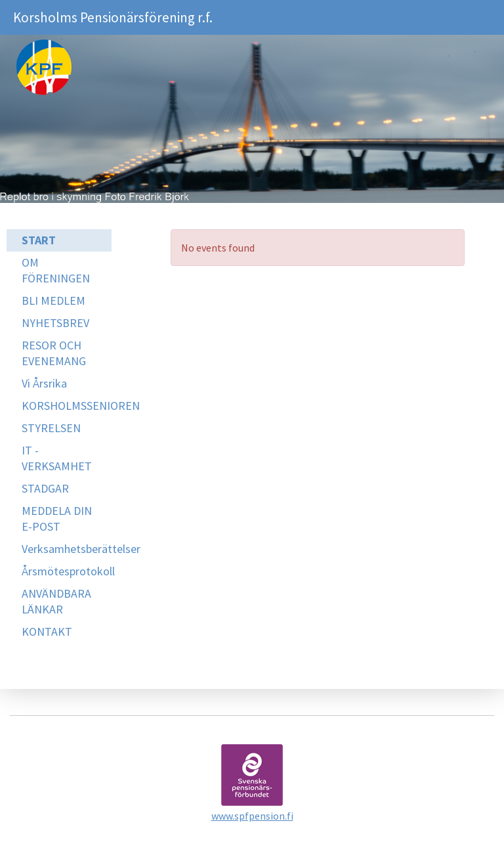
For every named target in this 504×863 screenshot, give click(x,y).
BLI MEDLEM (53, 300)
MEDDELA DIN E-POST (57, 519)
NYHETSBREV (55, 323)
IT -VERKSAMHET (57, 458)
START (39, 240)
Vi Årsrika (44, 383)
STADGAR (45, 488)
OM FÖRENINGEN (56, 270)
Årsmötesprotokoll (67, 571)
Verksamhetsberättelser (67, 549)
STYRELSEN (51, 428)
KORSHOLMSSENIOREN (67, 406)
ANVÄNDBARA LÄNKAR (56, 601)
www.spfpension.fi (252, 816)
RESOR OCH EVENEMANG (54, 353)
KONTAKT (47, 631)
